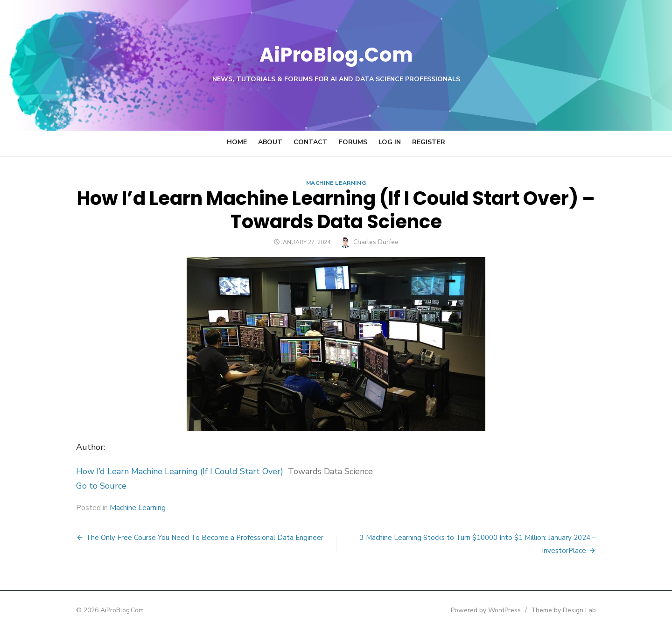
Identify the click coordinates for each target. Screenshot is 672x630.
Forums (353, 142)
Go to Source (91, 486)
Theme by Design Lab (574, 610)
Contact (311, 142)
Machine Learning (336, 183)
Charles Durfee (376, 242)
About (270, 142)
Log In (390, 142)
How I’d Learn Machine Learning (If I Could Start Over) (169, 471)
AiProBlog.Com (336, 54)
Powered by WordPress (497, 610)
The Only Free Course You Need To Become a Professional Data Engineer (194, 538)
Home (237, 142)
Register (429, 142)
